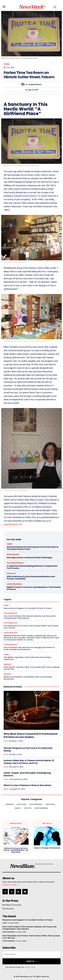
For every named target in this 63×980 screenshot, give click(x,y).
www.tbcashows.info (13, 524)
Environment (13, 554)
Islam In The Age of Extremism (47, 848)
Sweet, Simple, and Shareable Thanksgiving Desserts (27, 774)
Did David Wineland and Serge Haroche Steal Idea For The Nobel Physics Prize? (33, 548)
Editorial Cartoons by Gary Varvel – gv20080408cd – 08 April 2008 (16, 850)
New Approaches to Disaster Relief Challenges (29, 558)
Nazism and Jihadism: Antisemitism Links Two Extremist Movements (28, 678)
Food (6, 64)
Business (8, 664)
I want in (31, 961)
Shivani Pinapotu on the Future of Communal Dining (28, 749)
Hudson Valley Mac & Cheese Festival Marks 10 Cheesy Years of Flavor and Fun (29, 762)
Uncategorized (9, 932)
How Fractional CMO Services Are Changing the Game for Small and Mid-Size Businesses (29, 648)
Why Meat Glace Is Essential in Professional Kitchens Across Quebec (31, 735)
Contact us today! (10, 885)
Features (11, 573)
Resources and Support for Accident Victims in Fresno (28, 920)
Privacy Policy (30, 967)
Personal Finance (15, 563)
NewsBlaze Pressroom (12, 905)
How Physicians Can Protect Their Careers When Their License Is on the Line (31, 627)
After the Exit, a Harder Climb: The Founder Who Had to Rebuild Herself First (31, 668)
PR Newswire (8, 909)
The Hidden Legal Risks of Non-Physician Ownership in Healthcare (27, 658)
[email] (31, 954)
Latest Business (11, 633)
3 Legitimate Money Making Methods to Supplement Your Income (32, 567)
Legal (9, 544)
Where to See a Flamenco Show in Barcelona (27, 785)
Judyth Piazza (35, 85)
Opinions (8, 674)
